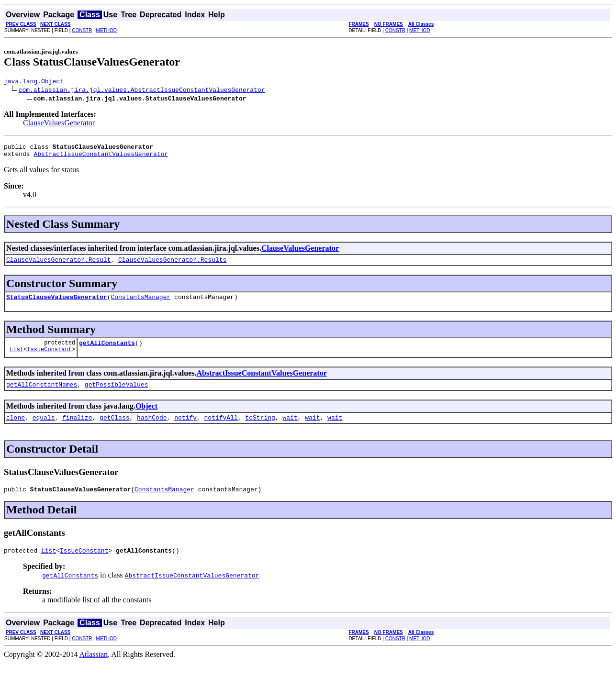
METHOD (106, 30)
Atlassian (94, 669)
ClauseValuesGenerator (59, 124)
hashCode (152, 429)
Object (146, 416)
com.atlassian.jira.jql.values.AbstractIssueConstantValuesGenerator (142, 91)
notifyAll (221, 429)
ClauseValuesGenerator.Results (172, 265)
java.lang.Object (34, 82)
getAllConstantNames (42, 394)
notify (185, 429)
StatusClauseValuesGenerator (57, 304)
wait (290, 429)
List (17, 359)
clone (16, 429)
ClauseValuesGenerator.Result (58, 265)
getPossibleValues (117, 394)
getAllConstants (107, 351)
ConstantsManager (140, 304)
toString (260, 429)
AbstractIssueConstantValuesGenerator (101, 158)
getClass (114, 429)
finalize (77, 429)
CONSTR (82, 30)
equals (44, 429)
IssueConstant (49, 359)
